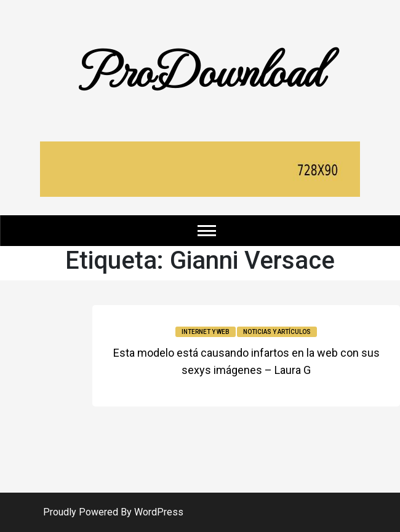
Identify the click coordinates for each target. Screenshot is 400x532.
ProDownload (200, 69)
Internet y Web (206, 332)
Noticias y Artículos (277, 332)
